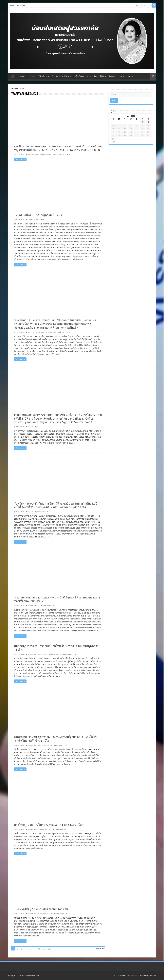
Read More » (20, 159)
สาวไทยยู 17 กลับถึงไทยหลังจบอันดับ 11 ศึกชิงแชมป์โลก (49, 825)
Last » (50, 949)
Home (13, 76)
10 (39, 949)
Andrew (153, 975)
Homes (43, 155)
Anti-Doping (92, 76)
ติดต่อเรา (112, 76)
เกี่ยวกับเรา (79, 76)
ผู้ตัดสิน (103, 76)
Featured (31, 155)
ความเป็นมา (51, 654)
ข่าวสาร (31, 76)
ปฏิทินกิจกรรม (44, 76)
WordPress (133, 975)
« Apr (112, 142)
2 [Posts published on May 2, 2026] (148, 122)
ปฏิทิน (42, 830)
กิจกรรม (22, 76)
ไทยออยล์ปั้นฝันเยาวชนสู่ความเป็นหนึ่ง (38, 215)
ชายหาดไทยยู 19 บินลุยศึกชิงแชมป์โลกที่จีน (41, 909)
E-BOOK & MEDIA (126, 76)
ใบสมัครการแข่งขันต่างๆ (62, 76)
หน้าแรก (62, 155)
